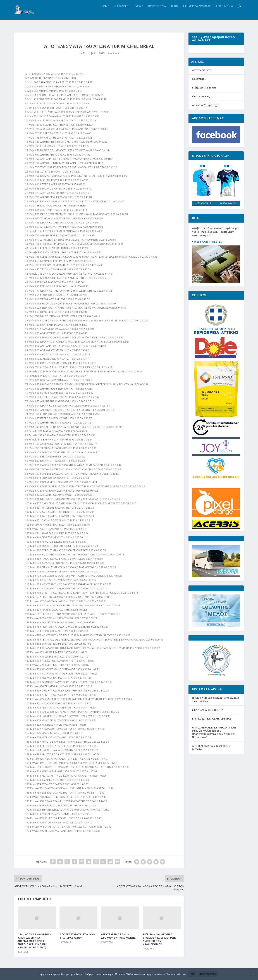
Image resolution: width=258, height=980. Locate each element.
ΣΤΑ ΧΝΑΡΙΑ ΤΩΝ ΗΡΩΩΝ (208, 720)
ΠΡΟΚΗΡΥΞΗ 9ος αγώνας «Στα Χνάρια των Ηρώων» (216, 709)
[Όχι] (253, 974)
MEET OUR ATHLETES (208, 252)
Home (105, 13)
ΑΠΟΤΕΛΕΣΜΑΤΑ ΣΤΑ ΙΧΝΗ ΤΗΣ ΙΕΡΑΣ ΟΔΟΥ (77, 937)
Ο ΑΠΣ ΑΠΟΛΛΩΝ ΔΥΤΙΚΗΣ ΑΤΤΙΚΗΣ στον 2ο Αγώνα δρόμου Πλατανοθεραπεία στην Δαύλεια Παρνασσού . (214, 742)
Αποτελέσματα (202, 80)
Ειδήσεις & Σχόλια (204, 98)
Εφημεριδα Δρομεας (197, 13)
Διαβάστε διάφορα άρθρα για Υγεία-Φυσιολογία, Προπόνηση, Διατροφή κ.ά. (216, 242)
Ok (192, 974)
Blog (174, 13)
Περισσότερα (208, 974)
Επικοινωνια (224, 13)
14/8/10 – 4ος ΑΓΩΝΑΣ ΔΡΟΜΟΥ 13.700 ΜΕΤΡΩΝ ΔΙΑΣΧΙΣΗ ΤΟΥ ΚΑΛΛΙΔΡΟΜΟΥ (159, 941)
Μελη (139, 13)
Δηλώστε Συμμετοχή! (206, 115)
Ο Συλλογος (122, 13)
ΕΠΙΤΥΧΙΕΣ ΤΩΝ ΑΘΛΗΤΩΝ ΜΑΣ (212, 729)
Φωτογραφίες (201, 106)
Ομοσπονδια (157, 13)
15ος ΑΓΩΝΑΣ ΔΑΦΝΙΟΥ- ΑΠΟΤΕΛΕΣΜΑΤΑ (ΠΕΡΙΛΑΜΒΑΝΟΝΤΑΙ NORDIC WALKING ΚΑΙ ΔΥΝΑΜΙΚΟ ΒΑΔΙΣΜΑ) (34, 942)
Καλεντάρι (199, 89)
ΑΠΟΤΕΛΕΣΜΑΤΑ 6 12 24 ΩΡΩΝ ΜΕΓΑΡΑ (211, 758)
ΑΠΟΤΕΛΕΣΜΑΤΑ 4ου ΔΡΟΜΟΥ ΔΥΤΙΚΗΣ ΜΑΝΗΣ (118, 937)
